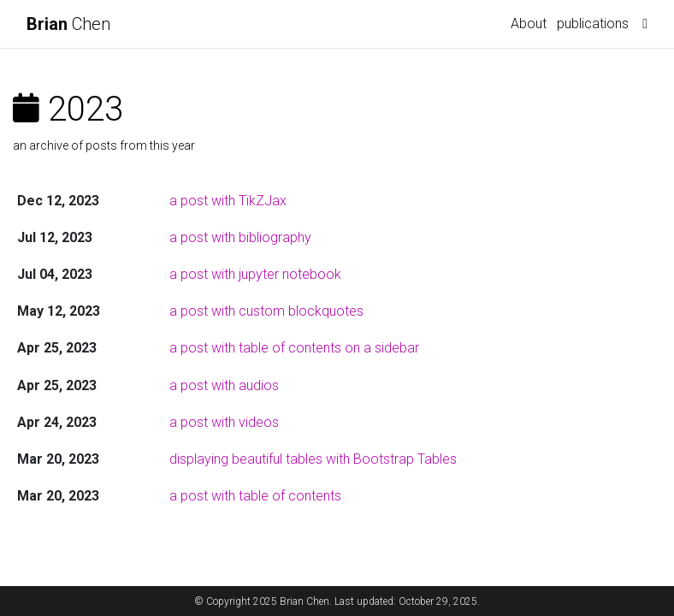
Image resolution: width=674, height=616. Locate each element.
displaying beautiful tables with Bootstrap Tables (313, 459)
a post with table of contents (255, 496)
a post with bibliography (240, 237)
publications (593, 24)
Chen (68, 24)
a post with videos (224, 422)
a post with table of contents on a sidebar (294, 348)
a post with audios (224, 385)
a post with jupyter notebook (255, 274)
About (529, 24)
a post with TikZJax (228, 201)
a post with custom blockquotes (266, 311)
